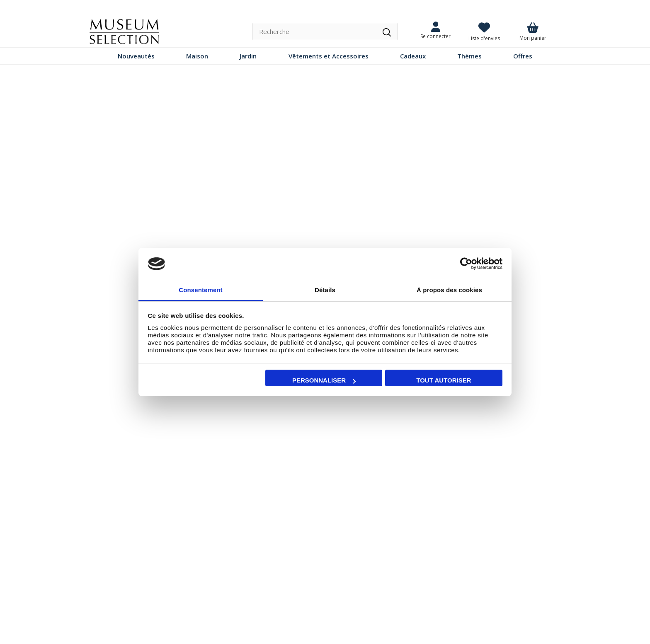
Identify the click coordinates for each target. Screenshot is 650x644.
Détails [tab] (325, 290)
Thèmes (469, 56)
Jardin (248, 56)
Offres (523, 56)
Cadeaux (413, 56)
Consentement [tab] (200, 290)
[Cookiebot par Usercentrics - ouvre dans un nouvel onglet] (466, 264)
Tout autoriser (444, 380)
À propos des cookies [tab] (449, 290)
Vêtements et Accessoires (329, 56)
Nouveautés (136, 56)
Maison (197, 56)
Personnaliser (324, 380)
